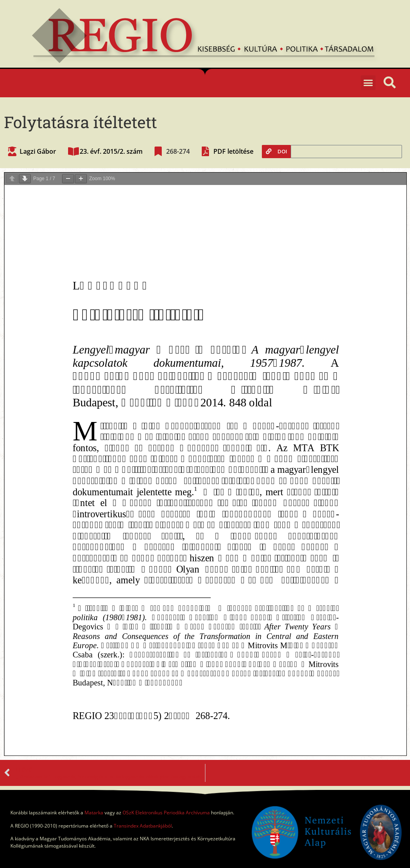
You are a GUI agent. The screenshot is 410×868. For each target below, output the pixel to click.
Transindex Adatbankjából (143, 826)
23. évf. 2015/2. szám (111, 151)
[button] (368, 83)
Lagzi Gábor (38, 151)
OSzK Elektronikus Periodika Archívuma (166, 813)
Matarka (94, 813)
